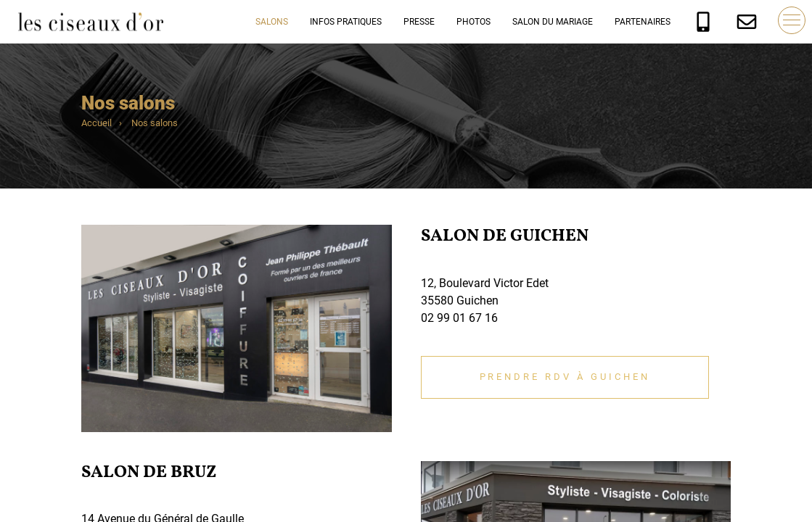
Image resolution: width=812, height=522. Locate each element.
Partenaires (643, 22)
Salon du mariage (553, 22)
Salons (272, 22)
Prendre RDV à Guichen (565, 377)
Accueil (97, 123)
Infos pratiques (346, 22)
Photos (473, 22)
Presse (419, 22)
